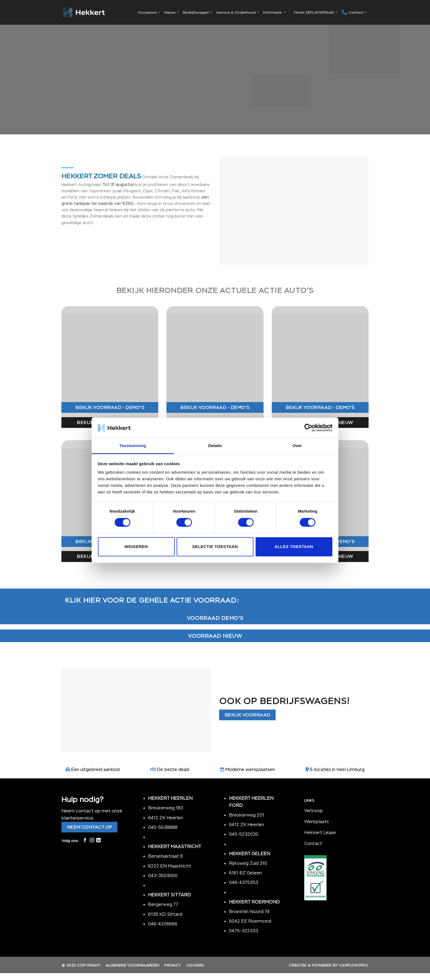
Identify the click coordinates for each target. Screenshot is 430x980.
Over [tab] (297, 446)
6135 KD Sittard (165, 914)
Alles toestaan (294, 547)
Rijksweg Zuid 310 (249, 863)
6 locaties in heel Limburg (337, 769)
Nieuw (172, 12)
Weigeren (136, 547)
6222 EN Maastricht (170, 866)
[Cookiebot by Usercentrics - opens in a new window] (308, 428)
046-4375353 (244, 882)
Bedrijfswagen (198, 12)
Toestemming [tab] (133, 446)
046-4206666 (163, 924)
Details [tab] (215, 446)
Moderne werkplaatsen (250, 769)
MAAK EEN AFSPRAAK (316, 12)
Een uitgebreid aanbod (95, 769)
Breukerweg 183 (166, 808)
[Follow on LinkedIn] (98, 840)
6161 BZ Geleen (245, 873)
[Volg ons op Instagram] (92, 840)
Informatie (274, 12)
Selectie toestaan (215, 547)
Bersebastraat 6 (166, 856)
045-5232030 (244, 834)
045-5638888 (163, 827)
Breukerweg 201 (247, 815)
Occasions (149, 12)
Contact (354, 12)
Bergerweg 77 (163, 904)
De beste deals (173, 769)
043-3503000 (163, 875)
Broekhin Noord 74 (249, 911)
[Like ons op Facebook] (85, 840)
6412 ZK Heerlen (166, 818)
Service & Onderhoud (238, 12)
